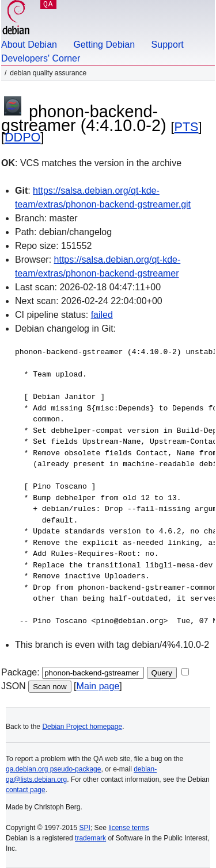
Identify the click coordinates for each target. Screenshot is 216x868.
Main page (98, 686)
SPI (85, 828)
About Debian (29, 45)
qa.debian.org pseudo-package (53, 769)
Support (168, 45)
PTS (187, 127)
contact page (26, 790)
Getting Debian (104, 45)
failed (102, 315)
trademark (90, 838)
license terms (129, 828)
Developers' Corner (41, 58)
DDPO (22, 137)
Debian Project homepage (82, 727)
